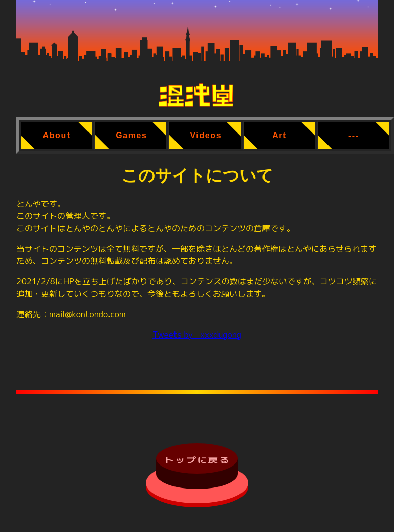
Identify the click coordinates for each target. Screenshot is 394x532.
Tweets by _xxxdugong (197, 335)
